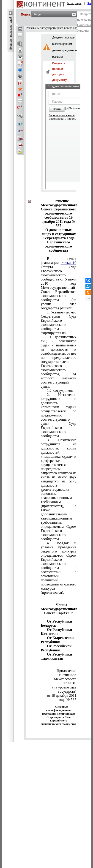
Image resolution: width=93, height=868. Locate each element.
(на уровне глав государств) (64, 689)
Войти (57, 109)
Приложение (66, 671)
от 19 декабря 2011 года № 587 (62, 698)
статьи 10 (68, 263)
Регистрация (74, 3)
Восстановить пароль (62, 119)
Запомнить (76, 108)
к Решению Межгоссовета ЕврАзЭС (65, 679)
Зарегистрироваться (62, 115)
